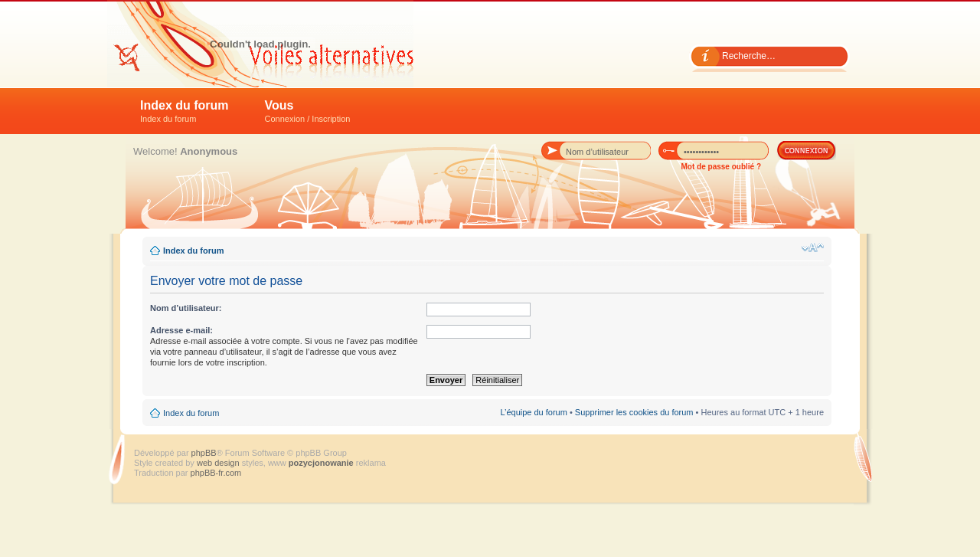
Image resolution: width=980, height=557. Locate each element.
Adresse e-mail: (181, 330)
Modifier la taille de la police (813, 247)
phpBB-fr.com (216, 473)
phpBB (204, 453)
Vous (308, 111)
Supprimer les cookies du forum (634, 412)
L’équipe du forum (533, 412)
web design (219, 463)
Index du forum (185, 111)
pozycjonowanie (321, 463)
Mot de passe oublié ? (721, 167)
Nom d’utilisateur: (186, 308)
